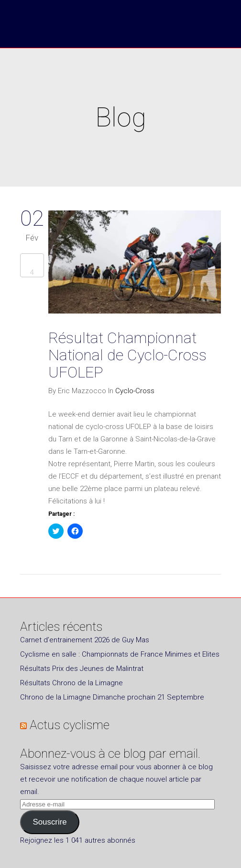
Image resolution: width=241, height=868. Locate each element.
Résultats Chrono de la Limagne (71, 683)
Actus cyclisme (70, 725)
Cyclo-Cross (135, 391)
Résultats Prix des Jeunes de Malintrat (82, 669)
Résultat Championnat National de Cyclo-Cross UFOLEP (127, 355)
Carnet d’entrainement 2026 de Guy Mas (85, 640)
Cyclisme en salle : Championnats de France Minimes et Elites (120, 654)
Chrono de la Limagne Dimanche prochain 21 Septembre (112, 697)
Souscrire (49, 822)
